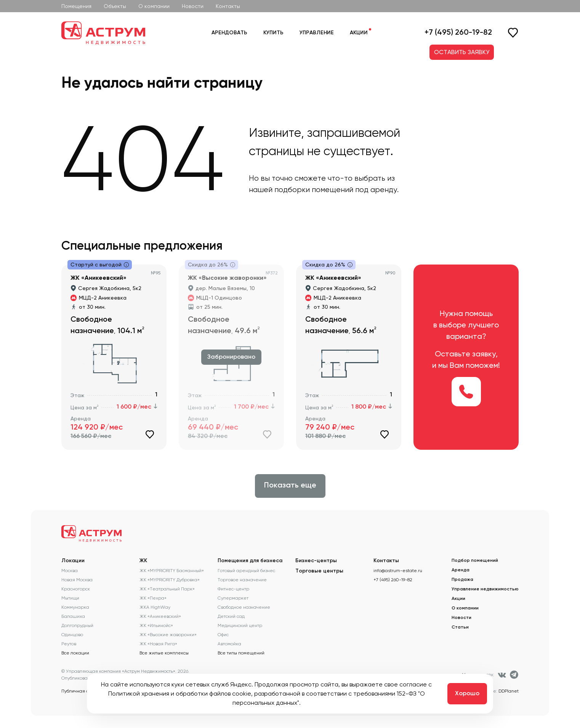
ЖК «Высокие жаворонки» (168, 635)
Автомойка (229, 644)
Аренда (461, 570)
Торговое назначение (242, 580)
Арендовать (229, 33)
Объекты (115, 6)
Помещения (76, 6)
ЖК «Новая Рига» (158, 644)
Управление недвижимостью (485, 589)
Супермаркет (233, 598)
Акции (359, 33)
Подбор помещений (475, 561)
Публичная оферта (82, 691)
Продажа (462, 580)
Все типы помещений (241, 653)
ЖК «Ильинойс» (156, 625)
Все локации (75, 653)
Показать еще (290, 486)
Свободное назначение (244, 607)
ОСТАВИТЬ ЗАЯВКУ (462, 52)
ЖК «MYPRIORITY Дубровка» (170, 580)
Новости (193, 6)
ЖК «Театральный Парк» (167, 589)
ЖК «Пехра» (153, 598)
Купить (273, 33)
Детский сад (231, 616)
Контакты (228, 6)
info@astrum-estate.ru (398, 571)
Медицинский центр (240, 625)
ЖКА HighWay (155, 607)
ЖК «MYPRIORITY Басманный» (172, 571)
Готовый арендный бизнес (246, 571)
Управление (317, 33)
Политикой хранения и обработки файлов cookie (180, 694)
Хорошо (467, 694)
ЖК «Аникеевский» (160, 616)
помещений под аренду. (355, 190)
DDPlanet (509, 691)
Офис (223, 635)
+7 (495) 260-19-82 (458, 33)
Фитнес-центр (233, 589)
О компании (154, 6)
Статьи (460, 627)
